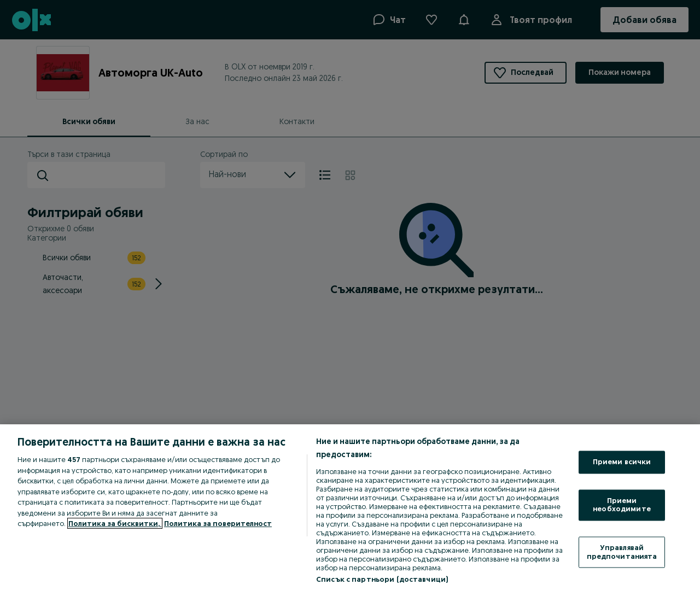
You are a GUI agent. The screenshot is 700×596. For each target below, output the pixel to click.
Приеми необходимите (622, 505)
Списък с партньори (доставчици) (382, 579)
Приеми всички (622, 462)
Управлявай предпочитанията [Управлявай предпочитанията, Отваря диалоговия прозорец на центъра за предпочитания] (622, 552)
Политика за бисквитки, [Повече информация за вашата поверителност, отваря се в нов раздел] (115, 523)
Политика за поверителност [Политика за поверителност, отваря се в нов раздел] (218, 523)
